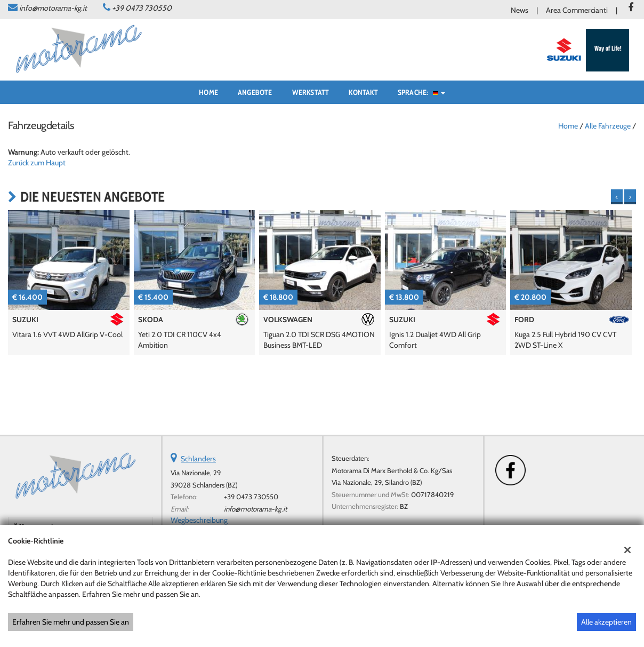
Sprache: (421, 92)
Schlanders (198, 459)
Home (208, 92)
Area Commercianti (577, 10)
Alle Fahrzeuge (608, 126)
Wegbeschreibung (199, 520)
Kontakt (363, 92)
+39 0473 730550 (142, 8)
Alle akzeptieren (606, 622)
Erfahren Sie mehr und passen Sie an (71, 622)
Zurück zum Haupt (37, 163)
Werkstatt (311, 92)
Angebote (255, 92)
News (520, 10)
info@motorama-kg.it (53, 8)
